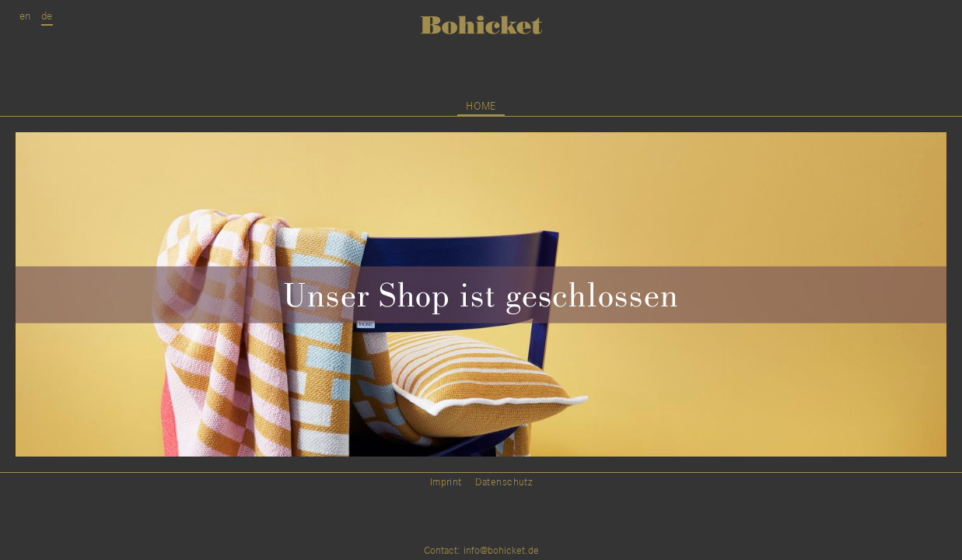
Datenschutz (504, 482)
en (25, 16)
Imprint (446, 482)
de (47, 16)
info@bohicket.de (501, 551)
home (481, 106)
